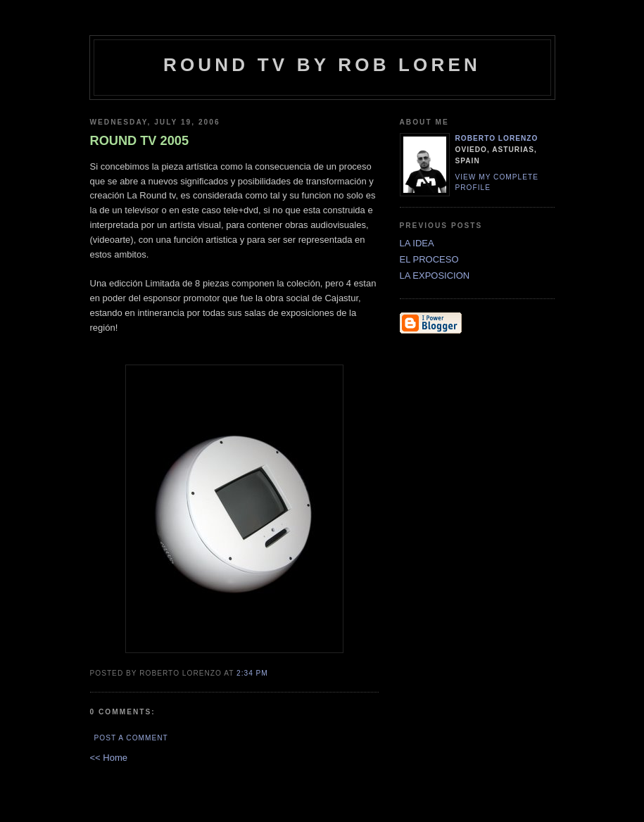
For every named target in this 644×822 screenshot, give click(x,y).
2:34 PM (252, 673)
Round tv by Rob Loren (322, 65)
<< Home (109, 758)
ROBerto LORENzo (497, 138)
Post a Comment (131, 738)
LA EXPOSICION (435, 276)
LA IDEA (417, 243)
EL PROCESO (429, 259)
